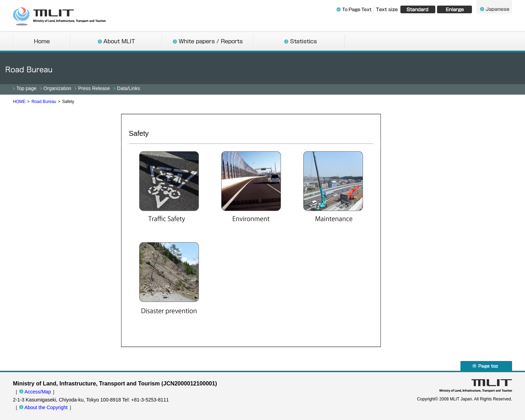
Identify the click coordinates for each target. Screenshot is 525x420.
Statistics (299, 42)
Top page (27, 88)
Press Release (94, 88)
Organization (57, 88)
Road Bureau (44, 102)
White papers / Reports (208, 42)
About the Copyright (46, 407)
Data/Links (128, 88)
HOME (19, 102)
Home (42, 42)
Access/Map (38, 392)
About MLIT (116, 42)
